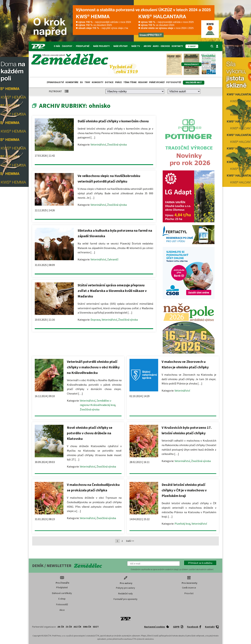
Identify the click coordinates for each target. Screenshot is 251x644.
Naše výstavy (122, 46)
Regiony (143, 82)
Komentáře (72, 82)
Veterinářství (98, 144)
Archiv (147, 46)
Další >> (130, 541)
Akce (62, 610)
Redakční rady (125, 593)
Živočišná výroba (117, 144)
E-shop (62, 599)
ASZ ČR (77, 627)
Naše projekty (102, 46)
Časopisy (68, 46)
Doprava (96, 320)
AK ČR (61, 627)
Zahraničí (113, 259)
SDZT (96, 627)
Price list (189, 593)
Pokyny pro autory (125, 588)
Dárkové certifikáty (62, 593)
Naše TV (137, 46)
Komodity (97, 82)
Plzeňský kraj (182, 524)
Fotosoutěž (174, 82)
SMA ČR (87, 627)
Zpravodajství (55, 82)
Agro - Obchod (161, 46)
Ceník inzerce (189, 588)
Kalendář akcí (194, 82)
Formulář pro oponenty (125, 599)
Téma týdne (130, 82)
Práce (118, 82)
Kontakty (177, 46)
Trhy (87, 82)
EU (81, 82)
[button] (200, 563)
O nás (57, 46)
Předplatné (84, 46)
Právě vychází (157, 82)
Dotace (109, 82)
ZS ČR (69, 627)
